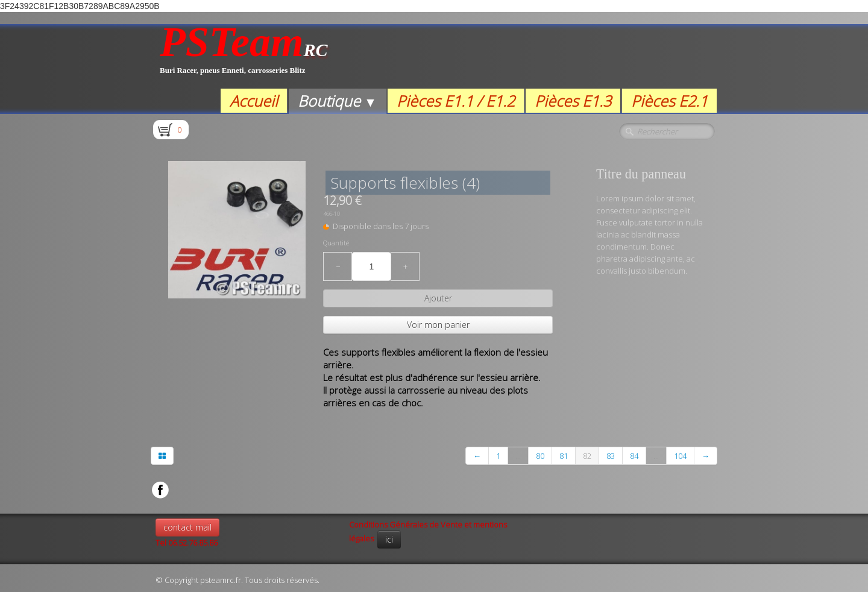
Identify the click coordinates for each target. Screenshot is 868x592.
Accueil (254, 101)
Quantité (336, 243)
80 (540, 456)
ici (389, 539)
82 (587, 456)
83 (611, 456)
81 (564, 456)
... (518, 456)
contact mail (187, 527)
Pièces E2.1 (669, 101)
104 (680, 456)
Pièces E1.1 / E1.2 (456, 101)
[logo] (244, 56)
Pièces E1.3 (573, 101)
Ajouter (438, 298)
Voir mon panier (438, 325)
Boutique (337, 101)
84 (634, 456)
